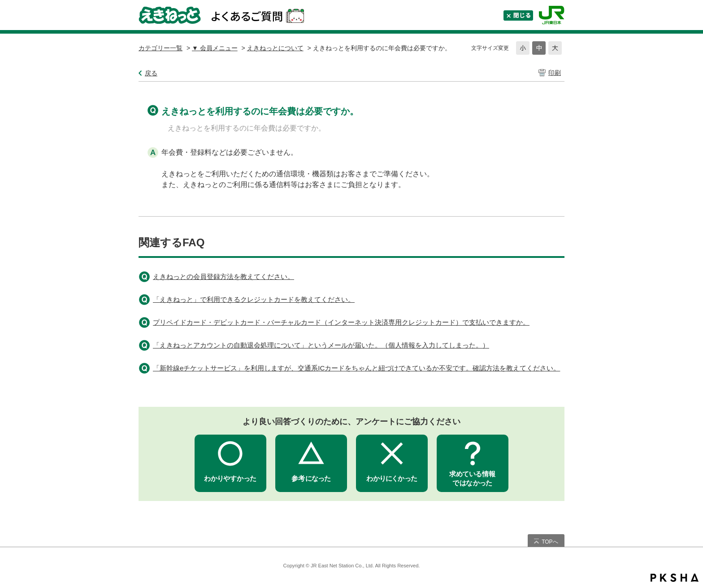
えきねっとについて (275, 48)
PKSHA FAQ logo (675, 578)
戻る (151, 73)
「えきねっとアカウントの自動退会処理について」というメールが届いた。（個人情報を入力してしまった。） (321, 345)
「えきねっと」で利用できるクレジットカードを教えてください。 (254, 299)
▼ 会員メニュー (215, 48)
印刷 (555, 73)
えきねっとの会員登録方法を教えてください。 (223, 277)
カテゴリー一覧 (161, 48)
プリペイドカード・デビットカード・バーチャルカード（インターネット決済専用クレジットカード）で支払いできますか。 (341, 322)
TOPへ (550, 542)
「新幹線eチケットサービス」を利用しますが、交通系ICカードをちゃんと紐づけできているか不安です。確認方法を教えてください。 (356, 368)
